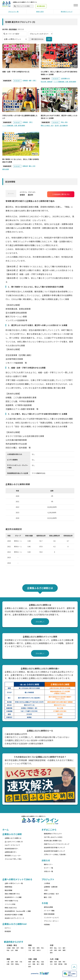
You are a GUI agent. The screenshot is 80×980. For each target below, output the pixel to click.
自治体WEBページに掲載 (13, 897)
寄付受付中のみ (37, 39)
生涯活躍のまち (66, 78)
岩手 (18, 948)
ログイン (8, 928)
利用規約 (47, 924)
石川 (60, 948)
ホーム (6, 830)
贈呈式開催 (8, 890)
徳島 (34, 964)
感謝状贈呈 (8, 887)
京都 (16, 962)
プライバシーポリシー (51, 921)
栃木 (34, 948)
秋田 (8, 950)
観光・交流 (32, 166)
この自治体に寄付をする (61, 194)
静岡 (64, 950)
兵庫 (8, 964)
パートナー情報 (49, 911)
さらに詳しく (40, 622)
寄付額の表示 (41, 6)
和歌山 (17, 964)
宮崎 (55, 964)
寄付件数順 (13, 29)
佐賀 (55, 962)
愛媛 (42, 964)
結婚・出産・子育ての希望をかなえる (16, 72)
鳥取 (30, 962)
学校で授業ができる (11, 901)
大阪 (21, 962)
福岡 (51, 962)
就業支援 (25, 166)
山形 (12, 950)
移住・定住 (64, 122)
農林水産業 (6, 169)
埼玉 (42, 948)
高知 (30, 966)
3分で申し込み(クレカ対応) (53, 837)
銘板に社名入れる (11, 908)
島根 (34, 962)
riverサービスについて (12, 845)
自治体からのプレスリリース (14, 918)
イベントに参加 (10, 904)
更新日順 (21, 29)
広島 (42, 962)
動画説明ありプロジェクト (53, 834)
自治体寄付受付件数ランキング (54, 847)
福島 (16, 950)
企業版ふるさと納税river (15, 924)
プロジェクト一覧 (13, 11)
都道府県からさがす (14, 942)
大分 (51, 964)
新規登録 (8, 931)
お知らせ (46, 860)
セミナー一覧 (48, 868)
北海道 (9, 948)
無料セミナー (48, 864)
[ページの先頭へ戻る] (74, 963)
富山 (55, 948)
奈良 (12, 964)
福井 (64, 948)
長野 (55, 950)
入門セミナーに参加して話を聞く (55, 854)
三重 (8, 962)
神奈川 (39, 950)
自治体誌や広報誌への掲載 (14, 915)
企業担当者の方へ (11, 852)
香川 (38, 964)
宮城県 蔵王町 (7, 81)
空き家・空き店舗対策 (61, 125)
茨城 (30, 948)
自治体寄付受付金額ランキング (54, 851)
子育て (34, 80)
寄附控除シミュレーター (13, 856)
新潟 (51, 948)
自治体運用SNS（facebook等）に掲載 (18, 911)
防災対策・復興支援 (47, 82)
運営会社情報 (48, 907)
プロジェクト (48, 879)
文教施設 (25, 80)
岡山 (38, 962)
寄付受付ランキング (67, 11)
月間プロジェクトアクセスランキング (57, 844)
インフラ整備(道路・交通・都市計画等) (65, 82)
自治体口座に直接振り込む (53, 841)
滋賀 (12, 962)
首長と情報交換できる (12, 894)
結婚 (30, 80)
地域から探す (40, 11)
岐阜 (60, 950)
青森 (13, 948)
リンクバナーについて (51, 918)
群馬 (38, 948)
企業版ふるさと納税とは (13, 838)
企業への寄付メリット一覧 (14, 883)
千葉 (30, 950)
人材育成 (47, 883)
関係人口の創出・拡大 (47, 125)
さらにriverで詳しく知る (13, 859)
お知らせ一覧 (48, 871)
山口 (30, 964)
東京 (34, 950)
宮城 (22, 948)
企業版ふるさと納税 (12, 834)
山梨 (51, 950)
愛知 (51, 953)
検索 (49, 39)
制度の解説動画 (49, 914)
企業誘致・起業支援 (51, 887)
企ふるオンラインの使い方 (14, 842)
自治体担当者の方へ (11, 849)
